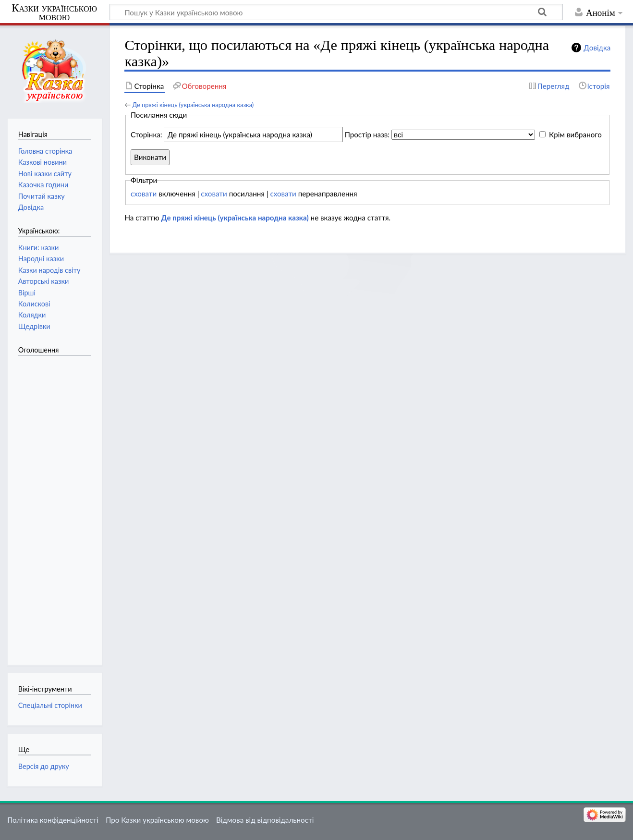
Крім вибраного (575, 134)
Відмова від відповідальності (265, 820)
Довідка (597, 48)
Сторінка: (146, 134)
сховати (144, 194)
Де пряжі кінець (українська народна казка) (193, 105)
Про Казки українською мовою (157, 820)
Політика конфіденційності (53, 820)
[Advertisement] (57, 505)
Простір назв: (367, 134)
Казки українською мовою (54, 12)
